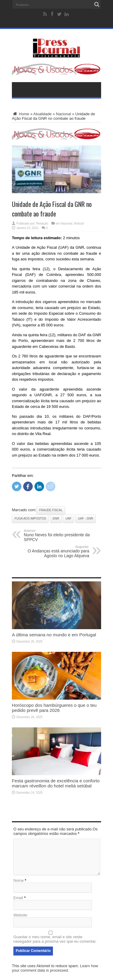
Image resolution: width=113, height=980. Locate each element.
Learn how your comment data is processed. (55, 968)
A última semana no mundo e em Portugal (54, 635)
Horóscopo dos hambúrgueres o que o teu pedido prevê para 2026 (54, 708)
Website (20, 915)
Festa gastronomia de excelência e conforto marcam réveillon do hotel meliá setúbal (56, 783)
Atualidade (42, 114)
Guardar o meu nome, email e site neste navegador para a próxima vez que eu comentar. (55, 939)
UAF (68, 519)
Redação (42, 224)
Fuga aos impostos (30, 519)
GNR (56, 519)
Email (18, 898)
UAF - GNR (85, 519)
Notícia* (79, 224)
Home (21, 114)
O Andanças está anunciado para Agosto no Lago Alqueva (53, 552)
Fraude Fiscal (51, 510)
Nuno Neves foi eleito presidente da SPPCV (60, 535)
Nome (19, 880)
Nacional (63, 114)
